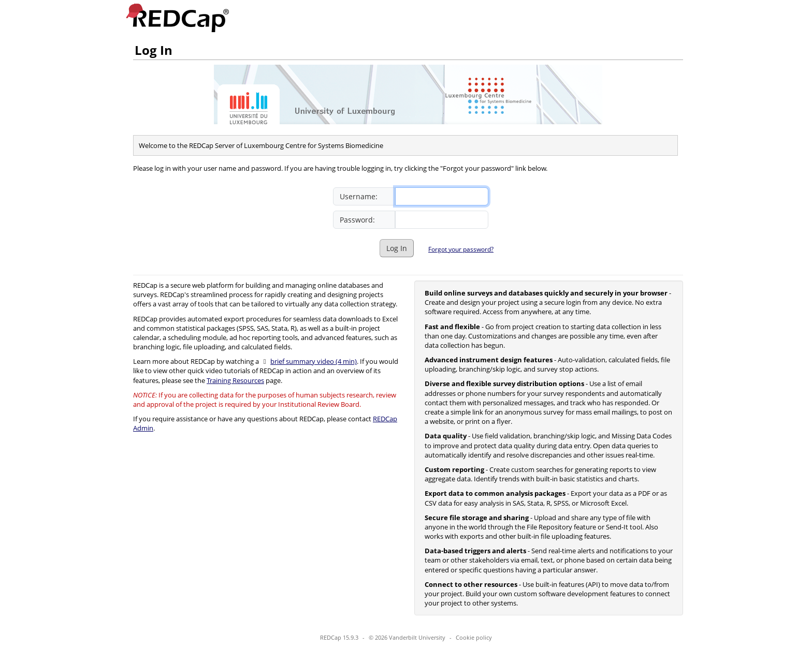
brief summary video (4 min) (314, 361)
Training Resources (235, 380)
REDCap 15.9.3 (339, 637)
